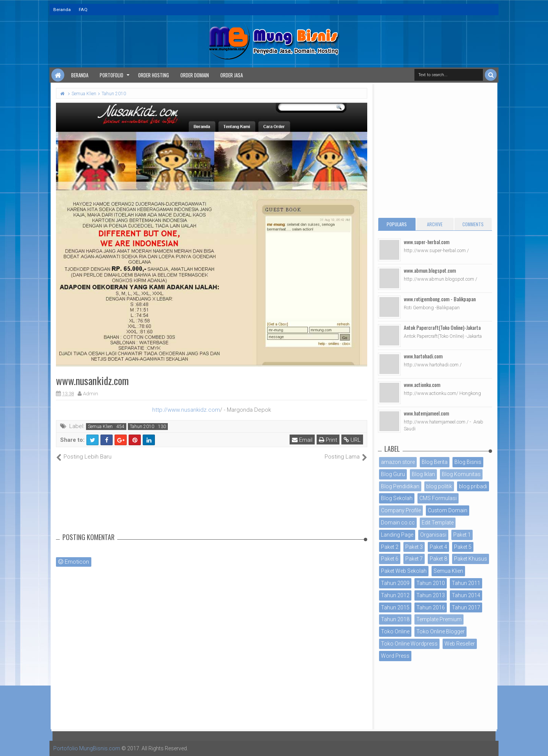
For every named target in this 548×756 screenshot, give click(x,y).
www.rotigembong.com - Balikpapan (440, 299)
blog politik (439, 486)
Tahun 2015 (395, 607)
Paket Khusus (471, 559)
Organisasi (433, 535)
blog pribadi (473, 486)
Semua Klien (100, 427)
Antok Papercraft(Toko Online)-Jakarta (442, 327)
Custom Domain (448, 510)
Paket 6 (390, 559)
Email (302, 440)
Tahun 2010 (142, 427)
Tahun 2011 (466, 583)
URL (352, 440)
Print (328, 440)
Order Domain (195, 75)
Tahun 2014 (466, 595)
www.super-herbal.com (427, 242)
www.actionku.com (422, 384)
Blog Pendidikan (400, 486)
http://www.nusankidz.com (186, 410)
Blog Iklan (423, 474)
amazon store (398, 462)
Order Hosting (154, 75)
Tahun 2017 (466, 607)
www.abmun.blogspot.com (430, 270)
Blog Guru (393, 474)
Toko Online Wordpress (409, 644)
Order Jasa (232, 75)
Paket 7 (414, 559)
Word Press (395, 656)
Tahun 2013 (431, 595)
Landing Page (397, 535)
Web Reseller (460, 644)
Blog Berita (435, 462)
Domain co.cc (398, 523)
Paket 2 (390, 547)
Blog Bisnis (468, 462)
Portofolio (112, 75)
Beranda (62, 10)
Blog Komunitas (461, 474)
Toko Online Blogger (440, 631)
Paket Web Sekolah (404, 571)
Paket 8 (438, 559)
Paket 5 (463, 547)
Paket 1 (462, 535)
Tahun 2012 (395, 595)
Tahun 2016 (431, 607)
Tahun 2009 (395, 583)
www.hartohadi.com (423, 356)
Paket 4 (438, 547)
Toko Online (395, 631)
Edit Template (438, 523)
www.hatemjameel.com (426, 413)
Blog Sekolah (397, 498)
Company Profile (401, 510)
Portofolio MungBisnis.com (87, 748)
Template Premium (439, 619)
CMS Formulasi (438, 498)
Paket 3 (414, 547)
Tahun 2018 (395, 619)
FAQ (83, 10)
